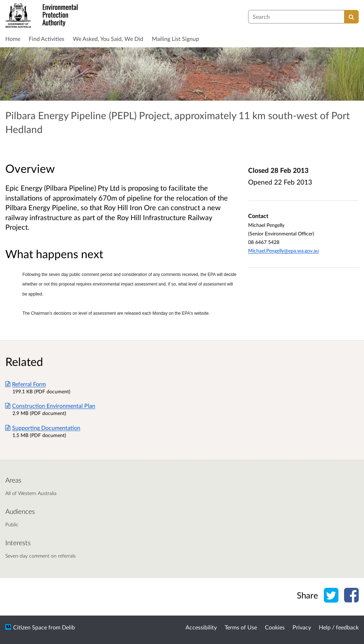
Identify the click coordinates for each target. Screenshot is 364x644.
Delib (68, 627)
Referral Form (26, 384)
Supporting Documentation (43, 428)
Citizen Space (30, 627)
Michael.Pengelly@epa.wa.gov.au (283, 251)
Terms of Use (241, 627)
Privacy (302, 627)
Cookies (275, 627)
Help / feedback (339, 627)
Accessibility (201, 627)
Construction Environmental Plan (50, 406)
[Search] (351, 17)
